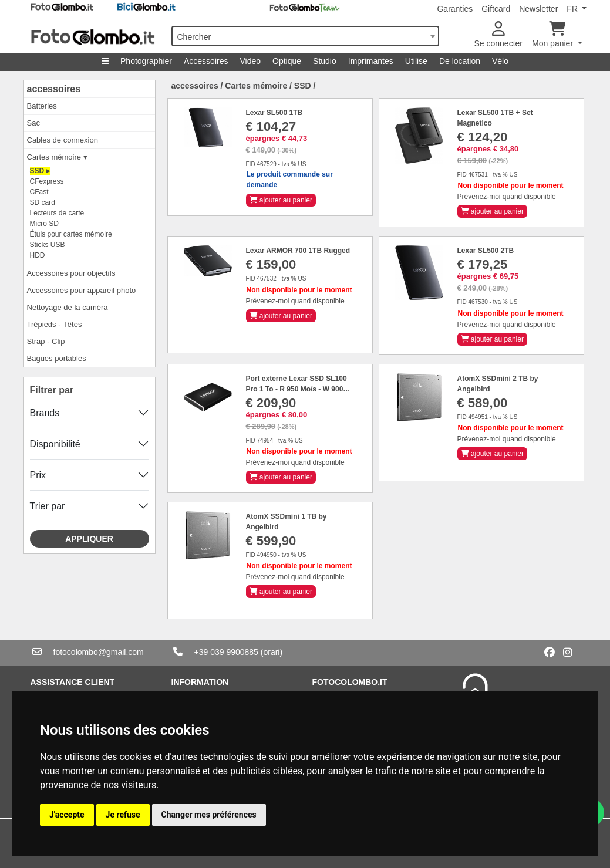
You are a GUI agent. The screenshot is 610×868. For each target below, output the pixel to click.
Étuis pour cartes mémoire (71, 234)
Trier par (48, 506)
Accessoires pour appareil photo (82, 290)
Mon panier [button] (554, 35)
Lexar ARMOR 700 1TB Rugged (298, 251)
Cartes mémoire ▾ (57, 157)
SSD (303, 86)
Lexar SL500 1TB (274, 113)
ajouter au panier (281, 200)
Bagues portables (57, 358)
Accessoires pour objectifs (71, 273)
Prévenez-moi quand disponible (507, 197)
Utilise (416, 61)
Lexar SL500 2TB (486, 251)
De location (460, 61)
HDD (38, 255)
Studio (325, 61)
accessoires (54, 89)
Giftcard (496, 9)
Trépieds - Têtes (55, 324)
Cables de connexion (63, 140)
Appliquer (89, 539)
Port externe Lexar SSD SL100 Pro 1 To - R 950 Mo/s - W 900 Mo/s (296, 389)
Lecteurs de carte (57, 213)
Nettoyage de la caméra (68, 307)
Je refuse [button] (123, 815)
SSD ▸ (40, 171)
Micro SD (44, 224)
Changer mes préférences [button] (209, 815)
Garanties (455, 9)
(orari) (272, 652)
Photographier (146, 61)
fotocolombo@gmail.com (99, 652)
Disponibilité (55, 444)
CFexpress (47, 181)
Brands (45, 413)
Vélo (500, 61)
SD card (43, 202)
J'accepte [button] (67, 815)
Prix (38, 475)
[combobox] (305, 36)
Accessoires (206, 61)
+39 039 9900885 (226, 652)
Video (250, 61)
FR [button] (573, 9)
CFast (39, 192)
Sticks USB (48, 245)
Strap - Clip (46, 341)
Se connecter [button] (499, 35)
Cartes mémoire (256, 86)
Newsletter (538, 9)
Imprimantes (371, 61)
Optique (287, 61)
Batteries (42, 106)
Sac (33, 123)
